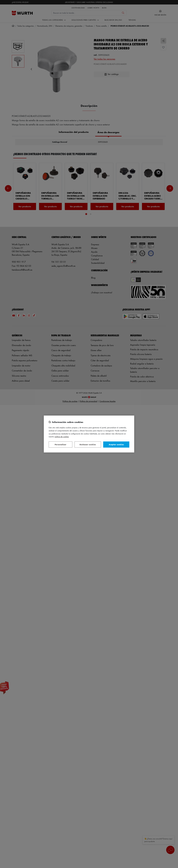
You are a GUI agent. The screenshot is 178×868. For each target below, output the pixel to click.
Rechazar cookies (88, 444)
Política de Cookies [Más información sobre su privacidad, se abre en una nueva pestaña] (62, 437)
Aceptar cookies (116, 444)
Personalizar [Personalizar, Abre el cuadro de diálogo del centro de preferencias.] (60, 444)
